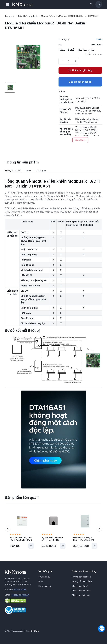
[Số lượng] (69, 61)
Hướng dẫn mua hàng (82, 581)
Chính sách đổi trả (80, 586)
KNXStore (35, 631)
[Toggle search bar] (91, 4)
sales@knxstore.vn (20, 595)
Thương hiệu (44, 577)
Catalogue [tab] (41, 170)
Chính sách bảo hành (82, 591)
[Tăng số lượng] (75, 61)
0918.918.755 (20, 590)
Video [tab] (29, 170)
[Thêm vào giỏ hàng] (31, 546)
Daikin (99, 39)
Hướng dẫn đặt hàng (81, 577)
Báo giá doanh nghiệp (80, 82)
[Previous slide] (8, 529)
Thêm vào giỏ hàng (80, 70)
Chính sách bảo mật (81, 595)
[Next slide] (99, 529)
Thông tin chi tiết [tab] (13, 170)
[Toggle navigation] (7, 4)
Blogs (41, 581)
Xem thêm (80, 140)
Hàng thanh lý (45, 586)
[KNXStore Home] (23, 4)
